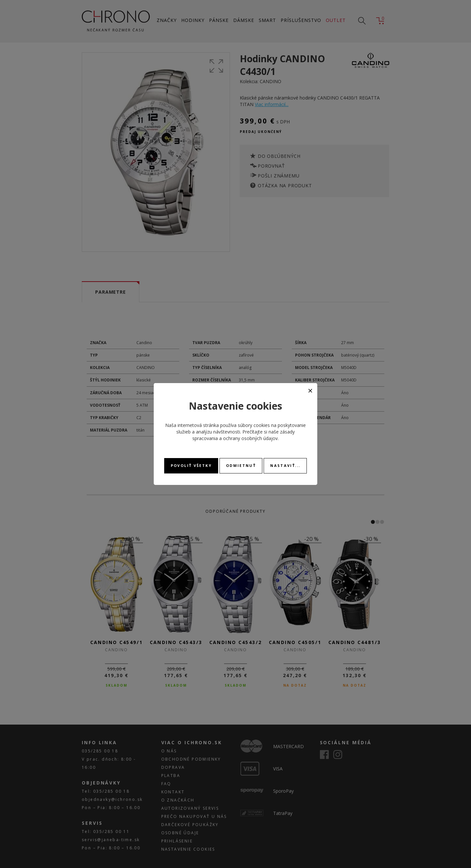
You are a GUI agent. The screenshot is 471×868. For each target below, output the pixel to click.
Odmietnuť (241, 465)
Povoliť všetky (191, 465)
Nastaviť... (285, 465)
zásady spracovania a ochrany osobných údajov (244, 435)
